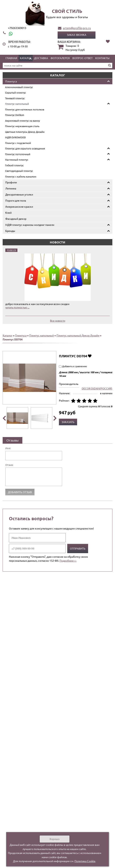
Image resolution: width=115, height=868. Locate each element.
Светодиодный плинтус (19, 171)
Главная (11, 58)
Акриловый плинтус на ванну (22, 121)
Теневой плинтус (15, 98)
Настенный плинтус (17, 160)
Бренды (10, 231)
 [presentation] (55, 418)
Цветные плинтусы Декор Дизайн (25, 132)
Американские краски (19, 206)
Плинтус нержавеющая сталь (22, 126)
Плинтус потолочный (18, 154)
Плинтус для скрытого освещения (25, 148)
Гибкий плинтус (14, 165)
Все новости (58, 321)
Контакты (102, 58)
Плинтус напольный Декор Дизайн (78, 335)
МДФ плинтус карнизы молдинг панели (30, 225)
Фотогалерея (60, 58)
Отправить (78, 548)
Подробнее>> (68, 561)
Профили (11, 182)
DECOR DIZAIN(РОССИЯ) (97, 388)
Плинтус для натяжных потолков (25, 109)
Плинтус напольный (17, 104)
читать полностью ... (17, 307)
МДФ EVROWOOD (15, 137)
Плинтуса (11, 81)
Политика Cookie (85, 861)
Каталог (26, 58)
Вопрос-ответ (83, 58)
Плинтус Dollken (15, 115)
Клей (8, 213)
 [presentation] (4, 418)
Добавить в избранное (90, 356)
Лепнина (11, 188)
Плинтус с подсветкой (18, 143)
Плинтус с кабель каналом (21, 176)
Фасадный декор (16, 219)
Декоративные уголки (19, 194)
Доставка (41, 58)
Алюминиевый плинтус (19, 87)
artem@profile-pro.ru (77, 28)
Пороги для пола (16, 200)
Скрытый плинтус (16, 93)
